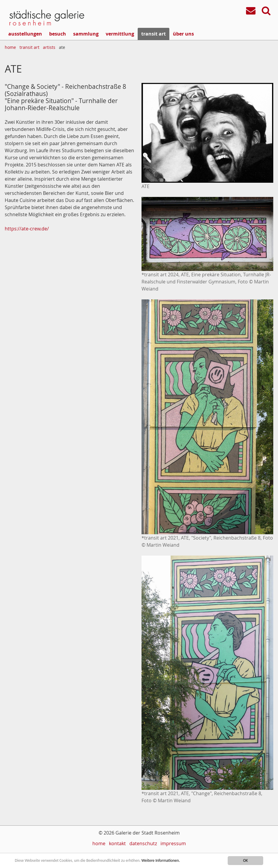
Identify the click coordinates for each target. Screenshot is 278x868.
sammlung (86, 34)
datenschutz (143, 843)
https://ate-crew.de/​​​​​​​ (27, 229)
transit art (154, 34)
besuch (58, 34)
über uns (183, 34)
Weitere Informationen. (161, 860)
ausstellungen (25, 34)
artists (49, 47)
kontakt (117, 843)
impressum (173, 843)
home (10, 47)
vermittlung (120, 34)
